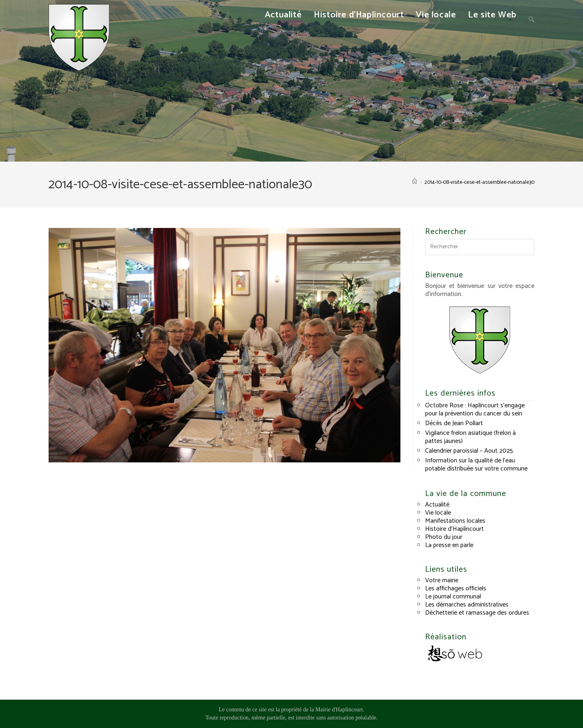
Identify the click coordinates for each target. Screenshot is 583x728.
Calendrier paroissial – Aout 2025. (470, 451)
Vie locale (438, 513)
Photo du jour (444, 537)
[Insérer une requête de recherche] (480, 247)
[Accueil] (415, 182)
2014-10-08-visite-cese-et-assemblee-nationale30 (479, 182)
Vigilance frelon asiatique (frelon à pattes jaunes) (470, 437)
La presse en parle (449, 545)
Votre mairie (442, 580)
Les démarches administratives (467, 605)
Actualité (437, 505)
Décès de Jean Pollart (454, 423)
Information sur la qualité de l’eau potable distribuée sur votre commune (476, 465)
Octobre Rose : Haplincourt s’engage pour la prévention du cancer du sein (475, 410)
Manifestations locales (455, 521)
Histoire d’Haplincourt (454, 529)
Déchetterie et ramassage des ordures (477, 613)
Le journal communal (453, 597)
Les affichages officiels (456, 589)
